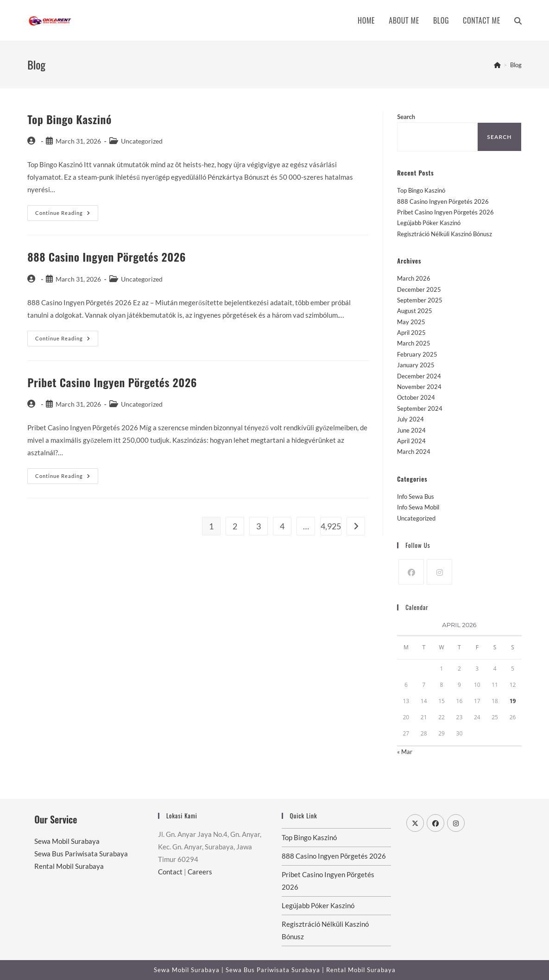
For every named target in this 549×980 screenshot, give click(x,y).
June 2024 (411, 430)
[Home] (497, 65)
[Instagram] (439, 572)
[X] (415, 823)
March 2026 (414, 278)
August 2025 (415, 311)
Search (406, 117)
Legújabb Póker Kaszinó (429, 223)
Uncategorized (416, 518)
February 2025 (417, 354)
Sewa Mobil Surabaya (67, 841)
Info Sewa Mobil (418, 507)
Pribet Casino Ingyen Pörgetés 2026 (112, 382)
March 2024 (414, 452)
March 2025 (414, 343)
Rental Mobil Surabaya (69, 866)
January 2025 (416, 365)
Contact (170, 872)
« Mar (405, 752)
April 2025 (411, 333)
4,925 (331, 526)
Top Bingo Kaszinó (69, 119)
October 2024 (416, 397)
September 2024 (420, 408)
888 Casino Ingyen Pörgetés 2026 (107, 257)
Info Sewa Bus (416, 496)
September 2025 (420, 300)
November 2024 (419, 387)
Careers (200, 872)
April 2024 (411, 441)
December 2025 (419, 289)
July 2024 (410, 419)
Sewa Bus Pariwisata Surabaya (81, 854)
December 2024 (419, 376)
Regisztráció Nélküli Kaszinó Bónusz (445, 234)
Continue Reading (67, 215)
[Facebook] (411, 572)
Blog (516, 65)
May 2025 (411, 322)
